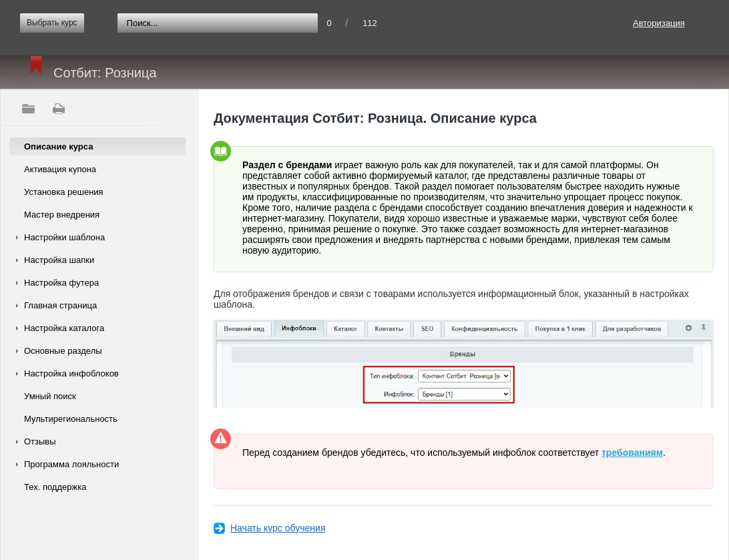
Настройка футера (61, 283)
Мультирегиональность (71, 419)
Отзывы (40, 442)
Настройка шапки (59, 260)
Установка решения (64, 192)
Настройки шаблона (64, 237)
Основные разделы (63, 351)
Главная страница (60, 305)
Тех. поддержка (55, 487)
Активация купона (60, 169)
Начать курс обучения (278, 528)
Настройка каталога (64, 328)
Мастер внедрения (62, 215)
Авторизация (659, 23)
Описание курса (58, 147)
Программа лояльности (71, 464)
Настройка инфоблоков (71, 373)
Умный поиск (50, 396)
